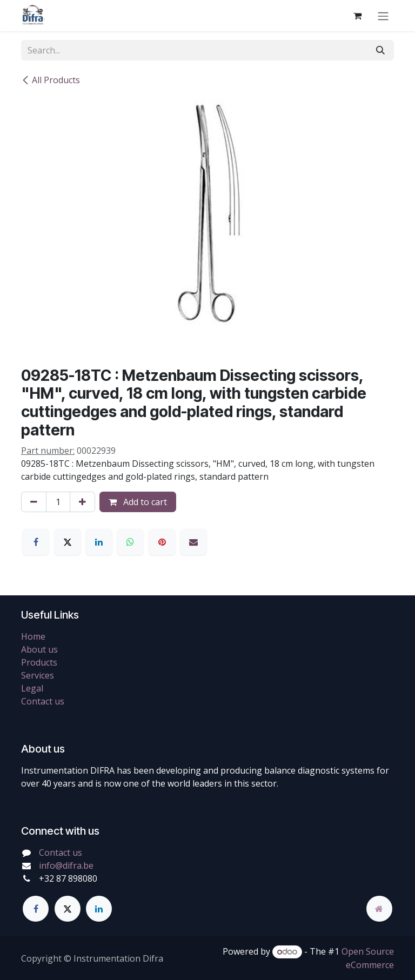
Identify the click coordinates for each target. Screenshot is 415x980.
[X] (68, 542)
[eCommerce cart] (357, 16)
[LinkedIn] (99, 542)
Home (33, 636)
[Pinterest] (162, 542)
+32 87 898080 (68, 878)
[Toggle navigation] (383, 16)
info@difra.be (66, 865)
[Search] (380, 50)
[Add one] (82, 502)
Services (38, 675)
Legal (32, 688)
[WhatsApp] (130, 542)
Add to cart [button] (138, 502)
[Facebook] (36, 542)
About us (39, 649)
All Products (51, 80)
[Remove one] (34, 502)
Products (39, 662)
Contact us (43, 701)
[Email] (193, 542)
